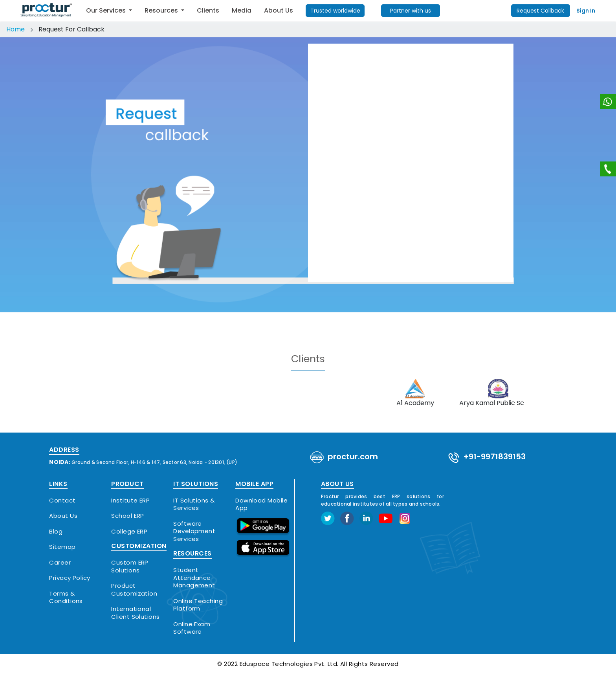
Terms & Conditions (66, 597)
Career (60, 563)
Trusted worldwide (335, 11)
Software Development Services (194, 531)
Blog (56, 532)
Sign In (586, 11)
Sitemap (62, 547)
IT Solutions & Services (194, 504)
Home (16, 29)
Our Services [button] (107, 10)
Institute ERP (130, 501)
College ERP (129, 532)
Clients (208, 10)
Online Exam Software (192, 628)
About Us (279, 10)
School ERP (128, 516)
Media (242, 10)
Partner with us (411, 11)
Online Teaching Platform (198, 605)
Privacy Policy (70, 578)
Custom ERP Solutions (130, 566)
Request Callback (540, 11)
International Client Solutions (135, 613)
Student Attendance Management (194, 578)
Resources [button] (162, 10)
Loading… (411, 161)
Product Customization (134, 590)
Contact (62, 501)
